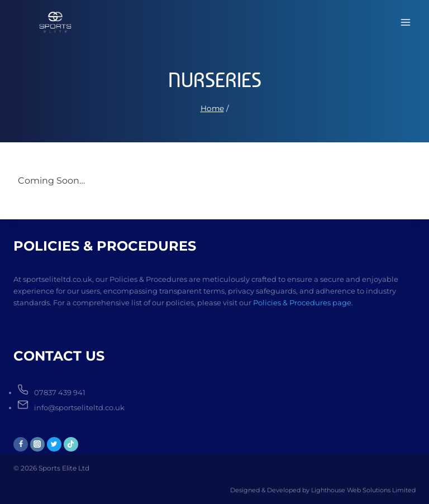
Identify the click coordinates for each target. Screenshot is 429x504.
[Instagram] (37, 444)
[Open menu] (405, 22)
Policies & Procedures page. (303, 303)
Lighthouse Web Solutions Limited (363, 490)
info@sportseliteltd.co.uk (79, 407)
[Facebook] (21, 444)
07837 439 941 (60, 392)
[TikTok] (71, 444)
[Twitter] (54, 444)
